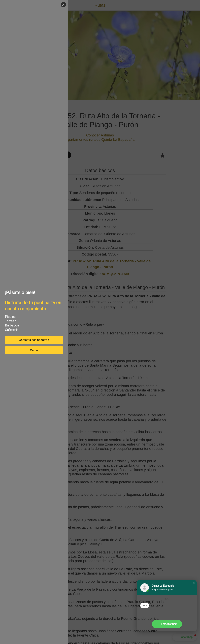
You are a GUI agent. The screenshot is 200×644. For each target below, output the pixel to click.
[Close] (63, 5)
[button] (194, 583)
